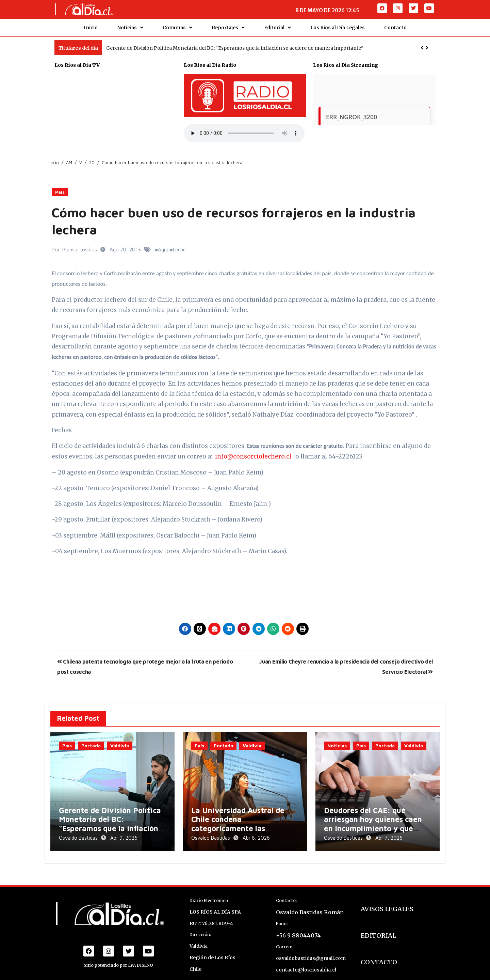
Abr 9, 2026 (124, 832)
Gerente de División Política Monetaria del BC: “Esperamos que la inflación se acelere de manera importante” (235, 43)
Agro (163, 244)
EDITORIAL (378, 926)
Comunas (177, 25)
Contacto (395, 25)
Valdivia (120, 740)
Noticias (130, 25)
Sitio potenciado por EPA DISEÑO (118, 956)
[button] (427, 43)
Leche (179, 244)
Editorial (277, 25)
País (60, 187)
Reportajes (228, 25)
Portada (91, 740)
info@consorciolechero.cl (253, 451)
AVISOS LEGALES (387, 900)
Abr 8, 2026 (256, 832)
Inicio (91, 25)
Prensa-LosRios (80, 244)
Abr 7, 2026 (389, 832)
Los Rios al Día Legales (338, 25)
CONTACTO (379, 953)
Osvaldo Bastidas (79, 832)
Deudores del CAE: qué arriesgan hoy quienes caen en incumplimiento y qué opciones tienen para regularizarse (373, 823)
